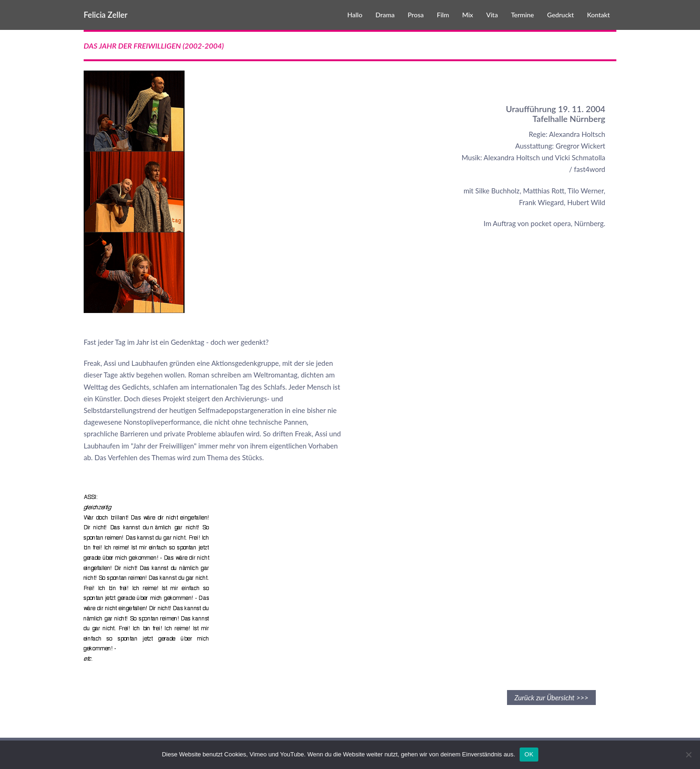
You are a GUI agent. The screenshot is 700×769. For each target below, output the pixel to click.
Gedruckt (561, 15)
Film (443, 15)
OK (529, 754)
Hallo (355, 15)
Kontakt (598, 15)
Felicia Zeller (106, 15)
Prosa (415, 15)
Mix (468, 15)
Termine (522, 15)
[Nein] (688, 755)
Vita (492, 15)
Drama (385, 15)
